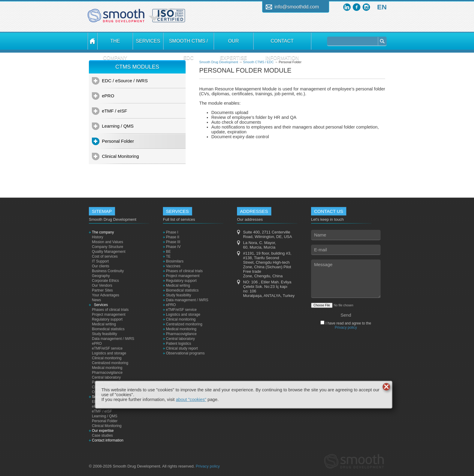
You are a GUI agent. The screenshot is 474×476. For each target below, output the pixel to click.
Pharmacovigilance (107, 373)
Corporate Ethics (105, 281)
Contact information (282, 44)
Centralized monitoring (110, 363)
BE (168, 252)
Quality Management (109, 252)
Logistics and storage (109, 353)
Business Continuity (108, 271)
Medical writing (104, 324)
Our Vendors (102, 285)
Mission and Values (107, 242)
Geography (101, 276)
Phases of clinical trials (110, 310)
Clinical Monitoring (120, 156)
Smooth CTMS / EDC (188, 44)
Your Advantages (106, 295)
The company (115, 44)
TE (168, 256)
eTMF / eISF (114, 111)
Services (148, 41)
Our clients (101, 266)
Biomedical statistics (108, 329)
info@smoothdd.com (297, 7)
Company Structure (107, 247)
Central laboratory (106, 377)
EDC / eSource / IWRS (125, 81)
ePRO (108, 96)
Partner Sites (102, 290)
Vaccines (173, 266)
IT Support (100, 261)
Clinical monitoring (107, 358)
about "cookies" (191, 399)
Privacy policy (346, 328)
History (97, 237)
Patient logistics (179, 344)
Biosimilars (175, 261)
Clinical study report (182, 348)
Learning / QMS (118, 126)
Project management (109, 315)
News (96, 300)
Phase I (172, 232)
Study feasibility (104, 334)
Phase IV (173, 247)
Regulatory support (107, 319)
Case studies (102, 435)
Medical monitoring (107, 368)
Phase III (173, 242)
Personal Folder (118, 141)
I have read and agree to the (348, 325)
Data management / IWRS (113, 339)
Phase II (173, 237)
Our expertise (233, 44)
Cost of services (105, 256)
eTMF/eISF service (107, 348)
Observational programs (185, 353)
